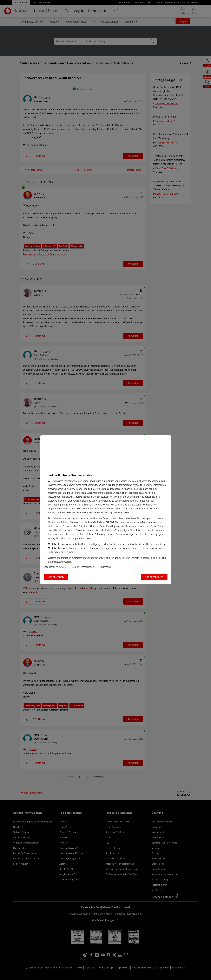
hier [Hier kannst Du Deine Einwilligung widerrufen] (94, 489)
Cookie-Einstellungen (83, 567)
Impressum (106, 567)
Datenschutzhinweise (55, 567)
